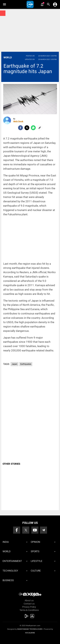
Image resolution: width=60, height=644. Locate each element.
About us (29, 600)
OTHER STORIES (11, 464)
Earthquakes (26, 364)
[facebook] (20, 128)
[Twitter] (27, 128)
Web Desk (18, 121)
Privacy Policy (29, 607)
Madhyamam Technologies (30, 629)
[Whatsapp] (33, 128)
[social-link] (40, 128)
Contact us (29, 604)
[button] (4, 4)
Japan (14, 364)
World (8, 58)
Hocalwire (30, 633)
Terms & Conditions (29, 610)
